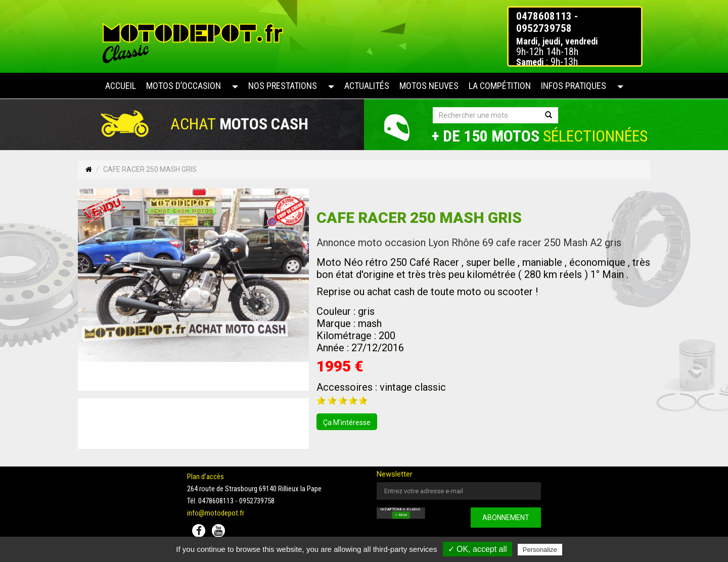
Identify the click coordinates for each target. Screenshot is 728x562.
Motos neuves (429, 86)
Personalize (540, 550)
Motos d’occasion (184, 86)
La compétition (500, 86)
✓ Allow (401, 516)
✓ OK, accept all (477, 549)
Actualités (367, 86)
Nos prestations (283, 86)
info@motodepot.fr (216, 513)
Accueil (121, 86)
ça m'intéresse (347, 423)
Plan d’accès (206, 477)
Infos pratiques (574, 86)
